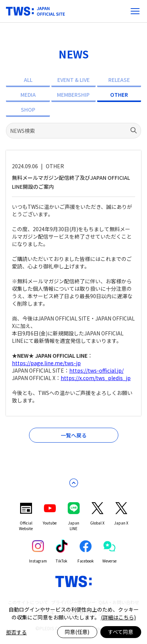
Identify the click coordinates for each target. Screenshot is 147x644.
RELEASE (119, 80)
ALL (28, 80)
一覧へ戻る (74, 435)
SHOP (28, 109)
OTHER (119, 95)
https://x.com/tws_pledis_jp (96, 378)
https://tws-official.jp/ (96, 370)
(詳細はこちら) (118, 617)
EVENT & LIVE (73, 80)
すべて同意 (121, 632)
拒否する (16, 632)
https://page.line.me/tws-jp (46, 363)
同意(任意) (77, 632)
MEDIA (28, 95)
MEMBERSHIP (73, 95)
